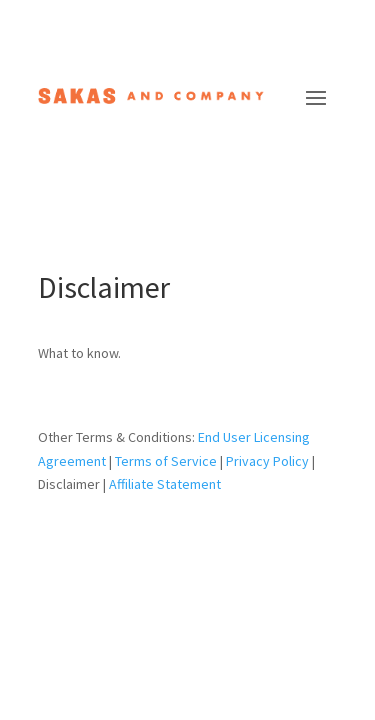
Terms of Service (166, 461)
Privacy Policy (267, 461)
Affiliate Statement (165, 484)
